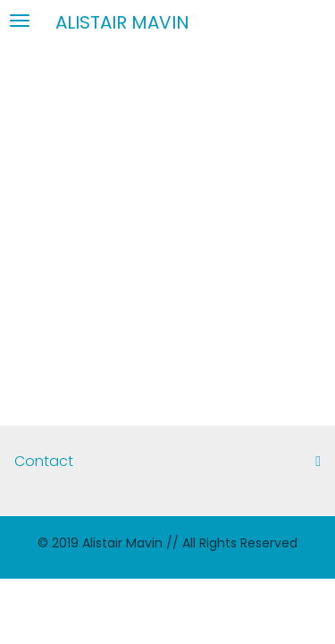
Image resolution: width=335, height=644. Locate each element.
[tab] (167, 462)
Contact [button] (167, 462)
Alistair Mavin (122, 21)
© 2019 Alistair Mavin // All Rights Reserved (167, 543)
